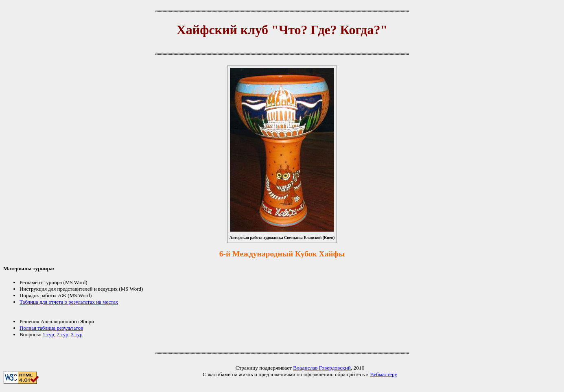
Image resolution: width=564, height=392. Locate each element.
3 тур (77, 334)
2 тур (63, 334)
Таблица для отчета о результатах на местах (69, 302)
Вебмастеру (384, 374)
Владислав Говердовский (322, 368)
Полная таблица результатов (51, 328)
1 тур (48, 334)
